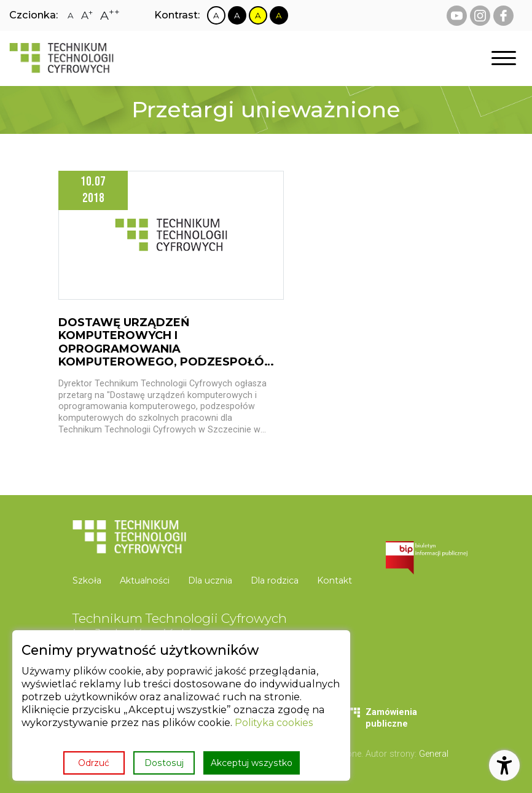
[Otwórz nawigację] (504, 59)
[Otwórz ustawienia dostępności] (504, 765)
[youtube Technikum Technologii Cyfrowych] (457, 16)
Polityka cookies (275, 723)
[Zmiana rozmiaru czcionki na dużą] (87, 16)
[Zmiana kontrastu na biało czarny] (216, 15)
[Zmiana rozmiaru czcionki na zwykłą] (71, 15)
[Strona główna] (61, 58)
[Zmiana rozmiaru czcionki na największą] (110, 15)
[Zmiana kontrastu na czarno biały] (237, 15)
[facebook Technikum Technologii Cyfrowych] (503, 16)
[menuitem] (92, 581)
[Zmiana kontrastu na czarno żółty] (279, 15)
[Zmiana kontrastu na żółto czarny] (258, 15)
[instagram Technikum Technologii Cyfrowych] (480, 16)
